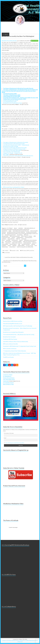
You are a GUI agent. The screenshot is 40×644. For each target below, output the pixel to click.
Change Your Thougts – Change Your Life (13, 153)
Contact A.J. (5, 640)
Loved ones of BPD (17, 241)
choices (13, 237)
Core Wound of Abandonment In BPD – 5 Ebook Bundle (16, 145)
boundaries (20, 235)
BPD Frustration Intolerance (10, 349)
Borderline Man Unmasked (9, 337)
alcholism (21, 228)
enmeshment (15, 240)
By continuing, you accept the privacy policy (15, 443)
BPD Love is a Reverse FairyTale (10, 344)
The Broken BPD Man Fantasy (10, 339)
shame (9, 245)
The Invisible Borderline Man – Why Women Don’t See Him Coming (19, 334)
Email (5, 438)
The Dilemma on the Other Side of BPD (12, 150)
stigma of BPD (21, 245)
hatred (21, 240)
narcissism (8, 243)
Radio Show (32, 640)
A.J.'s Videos (26, 640)
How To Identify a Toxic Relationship (12, 152)
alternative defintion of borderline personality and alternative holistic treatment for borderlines (18, 229)
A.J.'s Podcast (21, 640)
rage (19, 244)
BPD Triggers (6, 154)
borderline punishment (10, 235)
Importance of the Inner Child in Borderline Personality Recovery (18, 156)
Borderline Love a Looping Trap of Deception (13, 332)
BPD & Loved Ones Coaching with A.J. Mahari (14, 187)
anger (10, 231)
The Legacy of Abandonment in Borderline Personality (16, 142)
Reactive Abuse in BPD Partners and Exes (13, 321)
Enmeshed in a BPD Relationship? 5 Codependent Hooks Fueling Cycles (20, 346)
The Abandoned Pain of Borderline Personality (14, 144)
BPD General (24, 251)
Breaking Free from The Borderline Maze (13, 103)
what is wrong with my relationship (25, 247)
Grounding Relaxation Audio (10, 102)
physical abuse (13, 244)
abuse (15, 228)
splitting (14, 245)
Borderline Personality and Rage (11, 146)
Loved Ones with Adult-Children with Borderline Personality (18, 257)
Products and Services (12, 640)
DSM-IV (18, 239)
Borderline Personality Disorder (9, 41)
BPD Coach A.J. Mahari (27, 236)
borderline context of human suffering (16, 232)
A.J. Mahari (10, 228)
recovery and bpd (26, 244)
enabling (8, 240)
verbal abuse (12, 247)
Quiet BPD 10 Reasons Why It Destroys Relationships (16, 342)
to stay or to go (29, 245)
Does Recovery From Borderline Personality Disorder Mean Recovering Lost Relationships (19, 261)
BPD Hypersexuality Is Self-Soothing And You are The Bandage (18, 326)
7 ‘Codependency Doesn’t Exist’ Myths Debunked (15, 351)
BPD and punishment (15, 236)
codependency (20, 237)
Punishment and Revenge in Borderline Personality (15, 148)
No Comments (7, 253)
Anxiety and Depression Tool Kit (11, 100)
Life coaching (8, 241)
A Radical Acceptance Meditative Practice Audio (14, 149)
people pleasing (27, 243)
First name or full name (9, 433)
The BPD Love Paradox (8, 357)
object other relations (17, 243)
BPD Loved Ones (31, 251)
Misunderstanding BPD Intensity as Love (13, 324)
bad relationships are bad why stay (21, 231)
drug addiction (11, 239)
